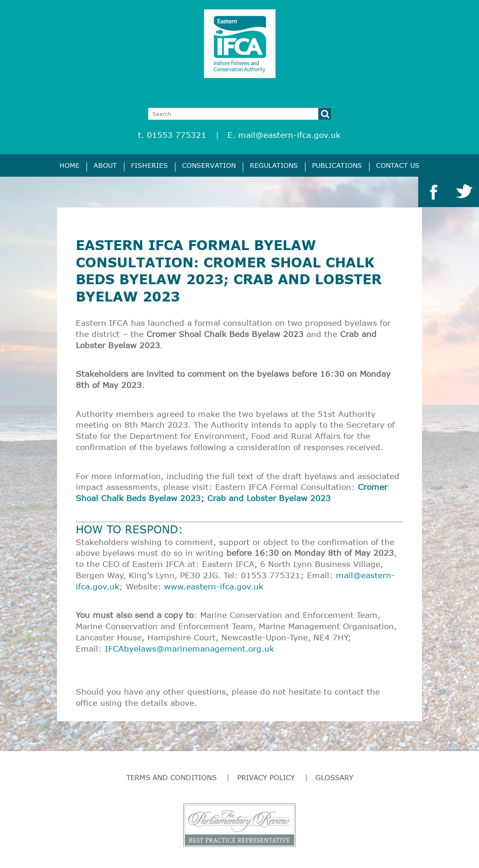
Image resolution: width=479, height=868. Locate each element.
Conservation (209, 165)
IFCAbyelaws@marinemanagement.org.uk (189, 649)
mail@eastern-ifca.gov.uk (289, 135)
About (105, 165)
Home (69, 165)
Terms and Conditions (171, 777)
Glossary (334, 777)
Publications (337, 165)
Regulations (274, 165)
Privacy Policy (266, 777)
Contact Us (398, 165)
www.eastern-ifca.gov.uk (214, 586)
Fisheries (149, 165)
